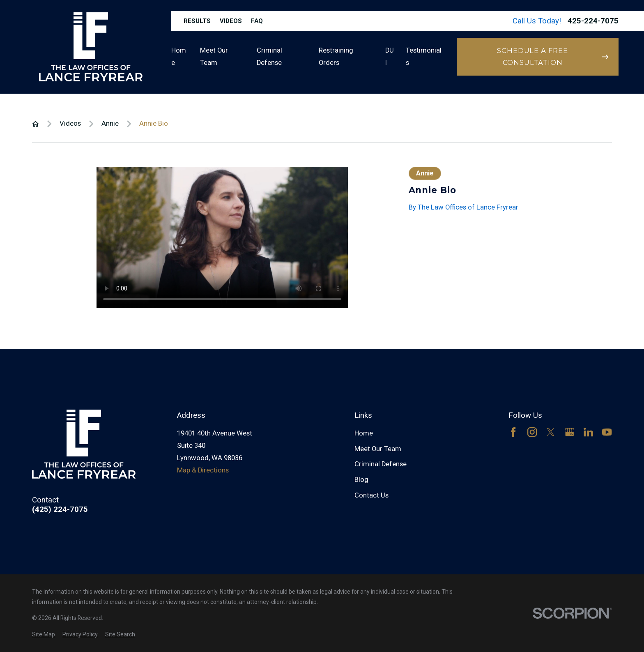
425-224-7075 (593, 21)
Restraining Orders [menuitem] (336, 56)
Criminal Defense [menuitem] (269, 56)
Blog (361, 480)
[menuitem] (44, 635)
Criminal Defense (381, 464)
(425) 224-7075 (60, 510)
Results (197, 21)
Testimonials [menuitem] (424, 56)
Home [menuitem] (179, 56)
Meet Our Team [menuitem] (214, 56)
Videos (231, 21)
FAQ (257, 21)
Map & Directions (203, 470)
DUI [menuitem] (390, 56)
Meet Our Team (378, 449)
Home (364, 433)
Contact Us (371, 495)
